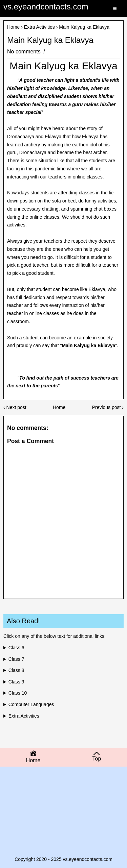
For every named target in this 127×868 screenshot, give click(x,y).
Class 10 (18, 693)
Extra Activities (39, 27)
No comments (25, 52)
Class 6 (16, 648)
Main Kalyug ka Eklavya (50, 40)
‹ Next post (15, 407)
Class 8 (16, 670)
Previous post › (108, 407)
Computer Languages (31, 704)
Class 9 (16, 682)
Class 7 (16, 659)
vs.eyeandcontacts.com (46, 7)
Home (13, 27)
